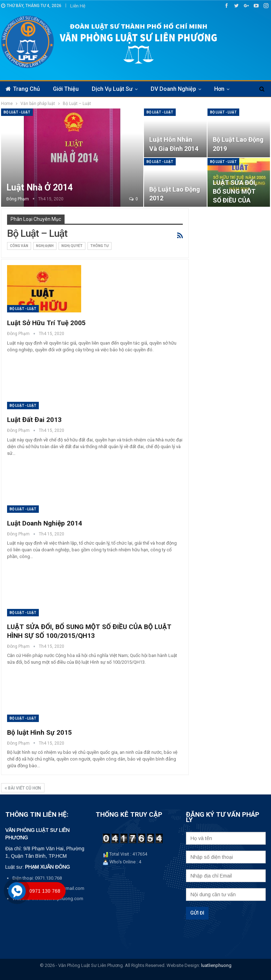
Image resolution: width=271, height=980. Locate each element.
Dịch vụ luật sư (112, 89)
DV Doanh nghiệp (173, 89)
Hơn (219, 89)
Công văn (19, 246)
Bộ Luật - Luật (17, 112)
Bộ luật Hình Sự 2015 (40, 732)
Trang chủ (23, 89)
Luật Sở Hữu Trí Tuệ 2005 (46, 323)
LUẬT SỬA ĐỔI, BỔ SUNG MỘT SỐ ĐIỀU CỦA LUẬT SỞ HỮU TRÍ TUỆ (235, 200)
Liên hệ (78, 6)
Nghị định (45, 246)
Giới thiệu (66, 89)
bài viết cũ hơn (23, 788)
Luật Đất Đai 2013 (34, 420)
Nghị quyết (72, 246)
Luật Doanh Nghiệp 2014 (45, 523)
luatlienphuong (216, 965)
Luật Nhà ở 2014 (40, 187)
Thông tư (100, 246)
